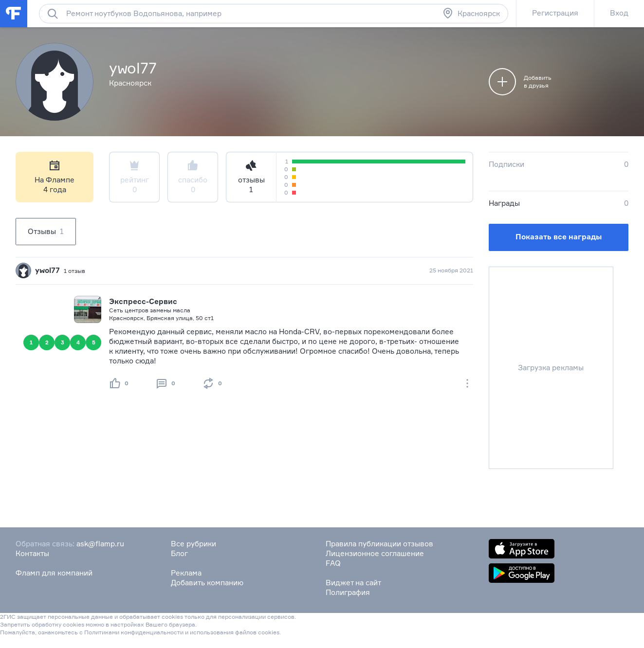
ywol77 (47, 270)
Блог (179, 553)
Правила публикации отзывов (379, 544)
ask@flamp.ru (100, 544)
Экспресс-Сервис (143, 301)
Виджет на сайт (353, 583)
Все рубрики (193, 544)
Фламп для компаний (54, 573)
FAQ (333, 563)
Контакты (32, 553)
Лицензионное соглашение (375, 553)
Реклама (186, 573)
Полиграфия (348, 592)
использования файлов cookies (235, 632)
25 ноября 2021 (451, 270)
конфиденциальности (152, 632)
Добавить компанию (207, 583)
